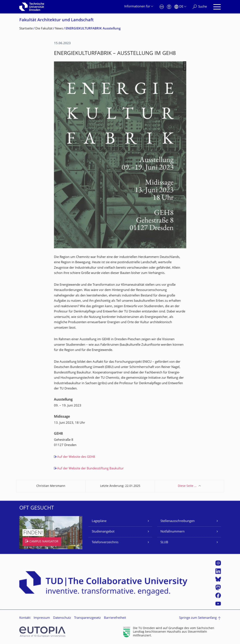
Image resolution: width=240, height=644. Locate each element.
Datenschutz (62, 618)
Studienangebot (103, 532)
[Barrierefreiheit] (169, 7)
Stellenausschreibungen (178, 521)
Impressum (42, 618)
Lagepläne (99, 521)
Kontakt (25, 618)
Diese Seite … (187, 486)
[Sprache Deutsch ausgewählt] (180, 7)
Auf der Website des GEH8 (76, 457)
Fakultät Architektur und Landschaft (56, 20)
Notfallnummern (172, 532)
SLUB (164, 542)
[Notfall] (162, 7)
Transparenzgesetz (87, 618)
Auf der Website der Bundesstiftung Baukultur (90, 469)
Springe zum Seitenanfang (198, 618)
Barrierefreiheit (115, 618)
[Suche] (200, 7)
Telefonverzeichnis (105, 542)
